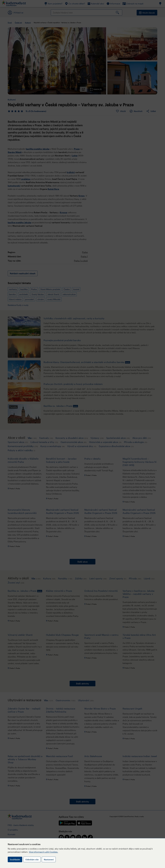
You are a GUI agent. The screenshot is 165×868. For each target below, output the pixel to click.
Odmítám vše (32, 859)
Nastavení (49, 859)
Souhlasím (15, 859)
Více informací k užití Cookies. (44, 852)
